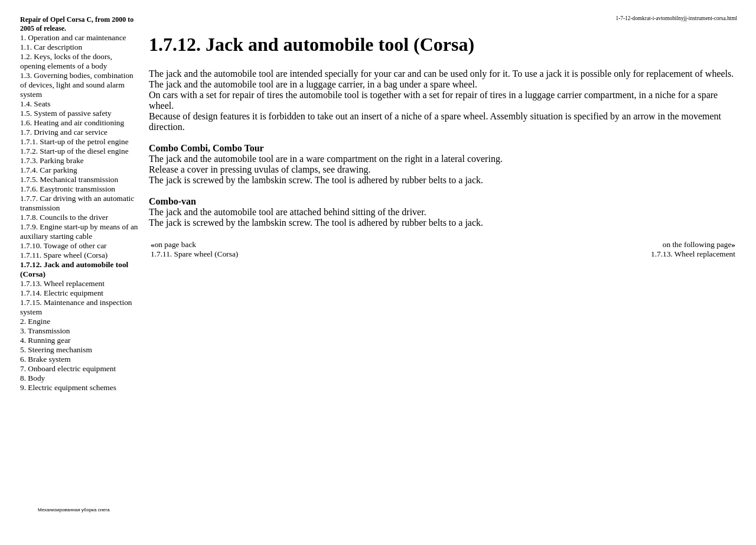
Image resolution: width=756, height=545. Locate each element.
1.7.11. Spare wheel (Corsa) (64, 255)
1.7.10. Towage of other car (63, 246)
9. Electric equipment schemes (68, 387)
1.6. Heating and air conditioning (72, 123)
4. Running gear (45, 340)
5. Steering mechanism (56, 350)
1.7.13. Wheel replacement (62, 283)
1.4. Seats (35, 104)
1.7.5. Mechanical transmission (69, 179)
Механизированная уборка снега (74, 510)
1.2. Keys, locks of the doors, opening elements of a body (66, 61)
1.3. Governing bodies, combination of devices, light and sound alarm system (77, 85)
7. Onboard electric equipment (68, 369)
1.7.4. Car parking (49, 170)
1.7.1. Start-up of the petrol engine (74, 142)
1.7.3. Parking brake (52, 160)
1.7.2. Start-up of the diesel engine (74, 151)
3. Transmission (45, 331)
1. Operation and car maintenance (73, 38)
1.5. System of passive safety (66, 113)
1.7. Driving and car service (64, 132)
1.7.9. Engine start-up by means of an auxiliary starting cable (79, 231)
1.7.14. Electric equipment (62, 293)
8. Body (32, 378)
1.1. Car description (51, 47)
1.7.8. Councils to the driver (64, 217)
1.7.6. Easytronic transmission (68, 189)
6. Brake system (45, 359)
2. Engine (35, 321)
